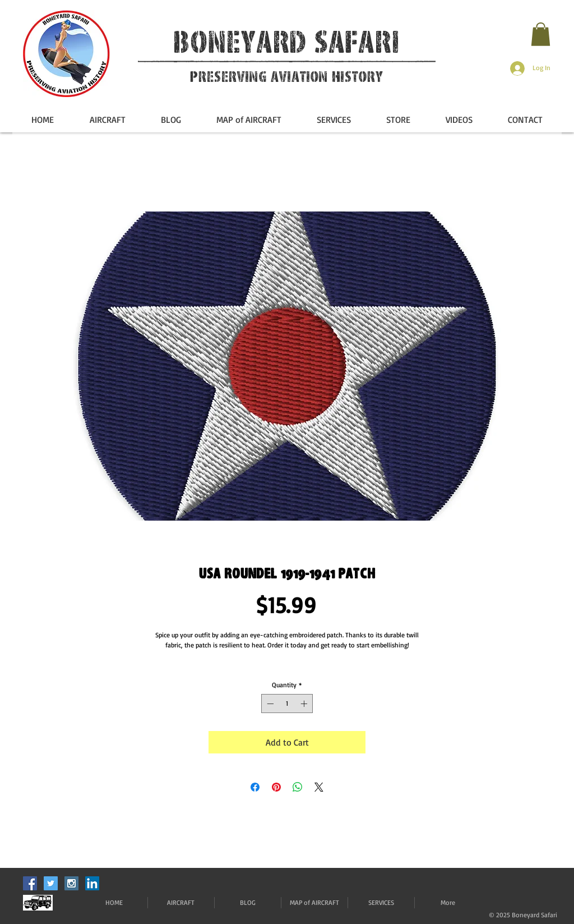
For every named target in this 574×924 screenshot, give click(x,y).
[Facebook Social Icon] (30, 883)
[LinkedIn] (92, 883)
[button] (541, 34)
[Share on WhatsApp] (298, 787)
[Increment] (305, 704)
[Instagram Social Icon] (71, 883)
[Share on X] (319, 787)
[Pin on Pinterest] (276, 787)
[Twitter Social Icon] (51, 883)
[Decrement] (269, 704)
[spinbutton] (287, 704)
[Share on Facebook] (255, 787)
